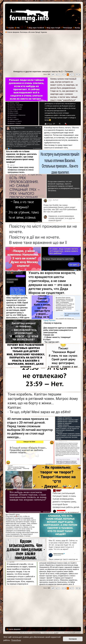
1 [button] (59, 74)
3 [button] (63, 74)
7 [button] (73, 74)
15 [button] (77, 74)
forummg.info (36, 633)
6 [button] (70, 74)
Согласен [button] (73, 639)
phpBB (56, 633)
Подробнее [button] (16, 640)
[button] (53, 75)
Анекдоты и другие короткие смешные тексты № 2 (38, 72)
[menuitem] (17, 28)
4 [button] (65, 74)
